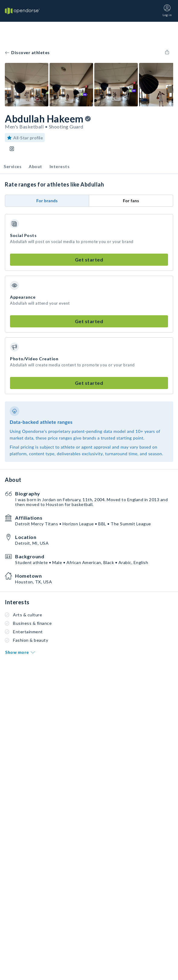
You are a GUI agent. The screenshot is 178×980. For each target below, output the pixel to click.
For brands (47, 201)
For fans (131, 201)
